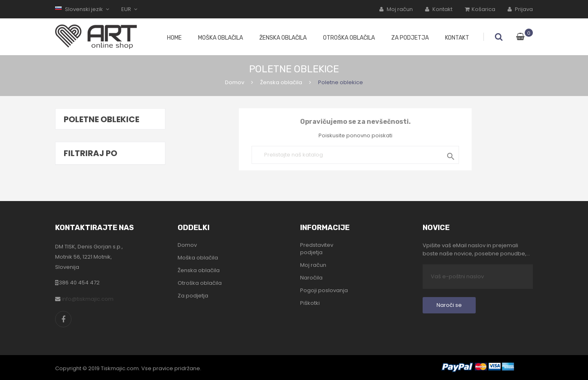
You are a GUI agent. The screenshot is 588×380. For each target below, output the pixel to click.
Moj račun (396, 9)
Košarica (480, 9)
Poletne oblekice (101, 119)
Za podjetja (193, 296)
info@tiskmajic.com (88, 299)
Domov (187, 245)
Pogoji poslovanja (324, 291)
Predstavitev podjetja (317, 249)
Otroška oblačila (200, 283)
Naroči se (449, 305)
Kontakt (439, 9)
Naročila (311, 278)
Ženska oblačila (199, 270)
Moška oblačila (198, 258)
